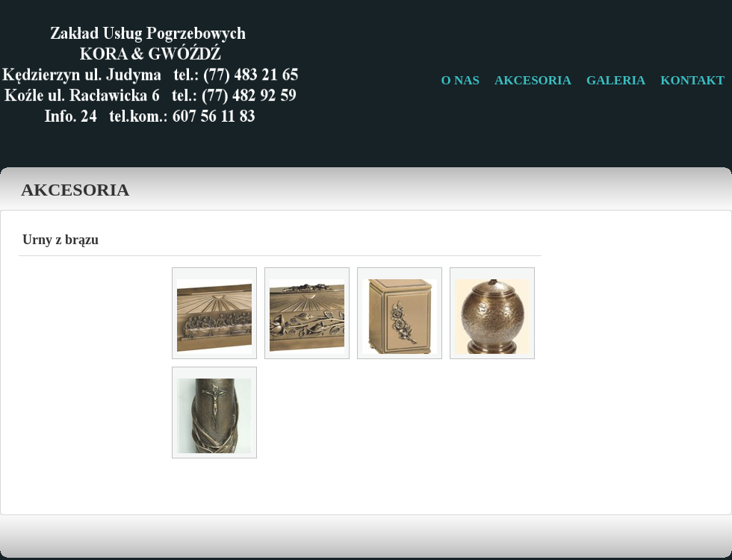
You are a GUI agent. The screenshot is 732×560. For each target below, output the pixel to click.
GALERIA (616, 80)
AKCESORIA (533, 80)
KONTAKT (692, 80)
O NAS (460, 80)
